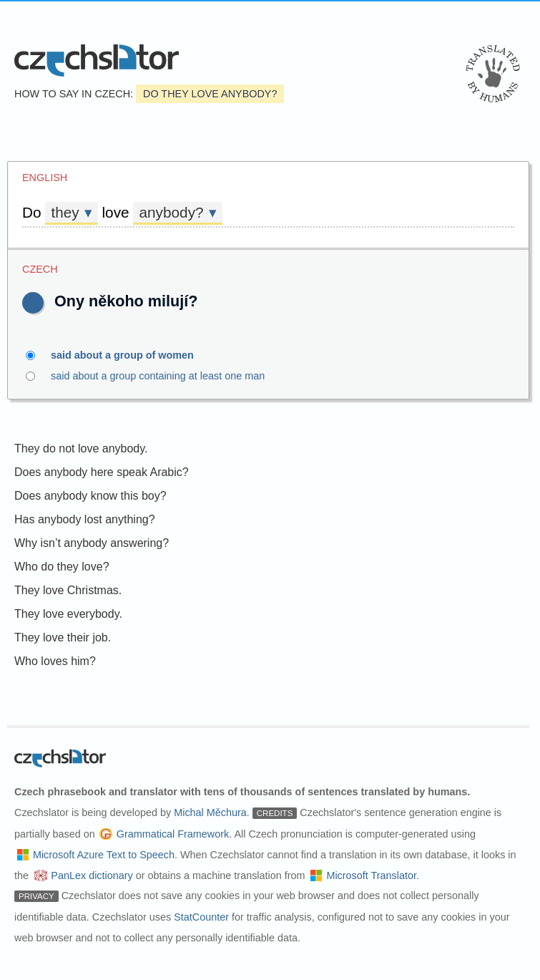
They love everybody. (68, 614)
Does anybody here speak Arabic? (102, 472)
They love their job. (63, 637)
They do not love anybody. (81, 448)
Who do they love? (62, 567)
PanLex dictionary (92, 875)
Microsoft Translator (371, 875)
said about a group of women (131, 355)
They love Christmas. (68, 590)
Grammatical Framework (173, 834)
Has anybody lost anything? (85, 519)
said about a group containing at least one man (166, 376)
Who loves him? (55, 661)
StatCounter (201, 917)
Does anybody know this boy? (90, 496)
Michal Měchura (210, 812)
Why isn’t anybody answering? (92, 543)
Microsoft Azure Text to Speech (104, 855)
